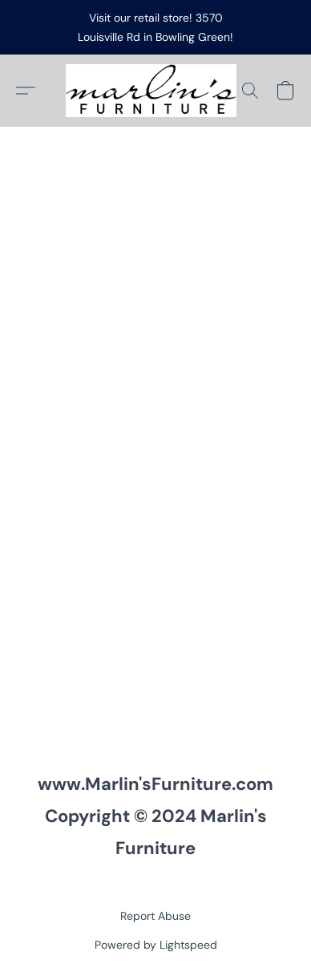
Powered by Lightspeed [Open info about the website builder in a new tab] (156, 945)
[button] (155, 91)
